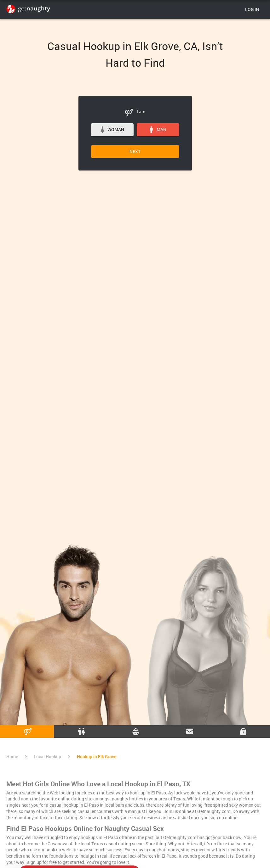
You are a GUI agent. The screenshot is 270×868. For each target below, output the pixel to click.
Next (135, 151)
